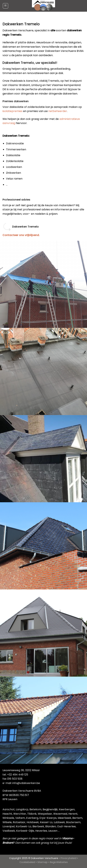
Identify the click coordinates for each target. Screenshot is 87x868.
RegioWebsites (59, 862)
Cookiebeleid (27, 862)
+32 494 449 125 (18, 775)
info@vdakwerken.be (26, 783)
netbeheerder (58, 111)
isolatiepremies (12, 111)
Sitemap (43, 862)
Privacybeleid (68, 858)
